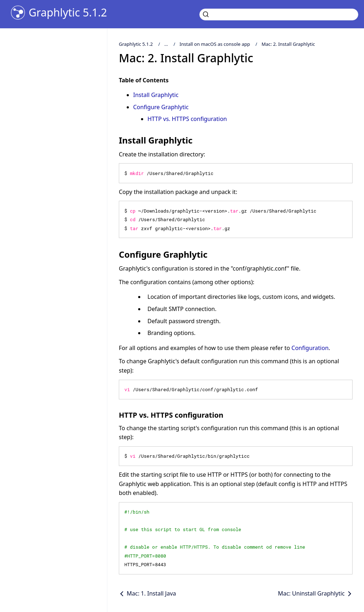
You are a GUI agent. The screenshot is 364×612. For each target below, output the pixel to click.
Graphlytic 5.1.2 (68, 13)
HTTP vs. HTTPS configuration (187, 119)
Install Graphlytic (156, 95)
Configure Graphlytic (161, 107)
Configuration (310, 348)
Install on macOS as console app (215, 44)
